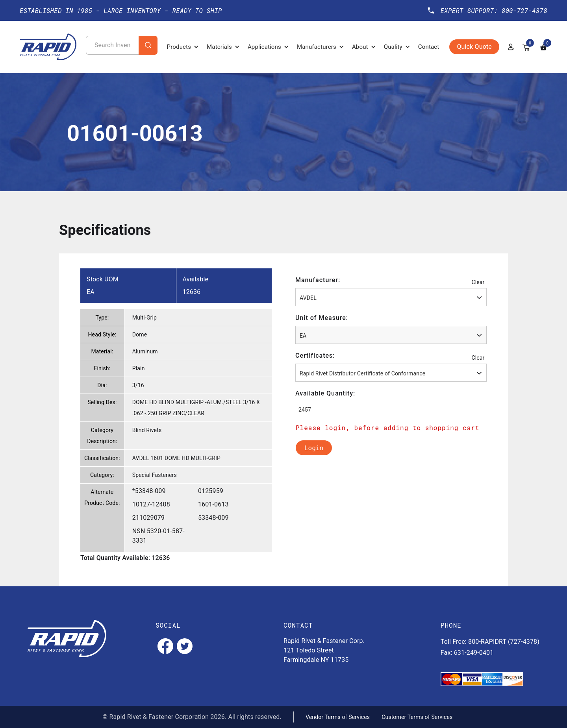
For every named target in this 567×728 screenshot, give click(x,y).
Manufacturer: (318, 280)
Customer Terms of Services (417, 717)
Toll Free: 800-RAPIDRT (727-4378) (490, 642)
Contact (429, 47)
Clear (478, 282)
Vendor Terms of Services (338, 717)
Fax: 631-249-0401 (467, 653)
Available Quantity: (325, 393)
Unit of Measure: (322, 318)
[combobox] (391, 297)
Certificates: (315, 356)
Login (314, 448)
